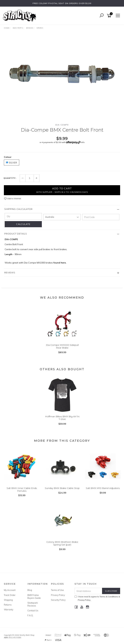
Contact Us (33, 611)
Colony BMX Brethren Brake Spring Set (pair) (62, 543)
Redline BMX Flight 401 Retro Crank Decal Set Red (29, 631)
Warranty (9, 610)
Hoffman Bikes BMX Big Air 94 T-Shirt (62, 418)
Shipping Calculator (18, 209)
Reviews (10, 272)
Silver (12, 163)
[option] (62, 78)
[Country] (62, 217)
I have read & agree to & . (97, 598)
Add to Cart (62, 190)
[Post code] (101, 217)
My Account (10, 590)
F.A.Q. (30, 615)
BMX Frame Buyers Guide (34, 596)
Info (83, 142)
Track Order (10, 595)
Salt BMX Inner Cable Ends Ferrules (22, 489)
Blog (30, 590)
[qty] (23, 216)
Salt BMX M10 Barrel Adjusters (103, 488)
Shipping (8, 600)
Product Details (16, 234)
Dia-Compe (62, 125)
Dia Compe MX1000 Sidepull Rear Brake (62, 346)
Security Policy (58, 600)
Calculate (23, 224)
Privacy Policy (58, 595)
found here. (60, 263)
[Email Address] (88, 591)
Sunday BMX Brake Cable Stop (62, 488)
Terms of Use (57, 590)
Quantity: (10, 178)
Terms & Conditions (109, 597)
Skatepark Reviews (33, 604)
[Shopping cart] (110, 16)
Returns (8, 605)
